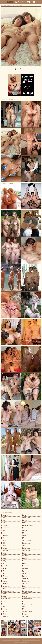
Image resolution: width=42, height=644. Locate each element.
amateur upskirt (27, 611)
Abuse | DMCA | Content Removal (11, 640)
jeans (24, 530)
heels (24, 520)
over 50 (25, 563)
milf (24, 546)
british (4, 556)
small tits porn (27, 599)
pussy (24, 576)
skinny (25, 596)
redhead (25, 579)
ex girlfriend (5, 599)
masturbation (27, 543)
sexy (24, 589)
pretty (24, 573)
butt (3, 563)
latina (24, 533)
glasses (4, 614)
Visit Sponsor (20, 69)
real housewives (27, 525)
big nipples (26, 551)
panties (25, 568)
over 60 (25, 566)
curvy (3, 589)
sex (24, 586)
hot (24, 523)
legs (24, 535)
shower (25, 594)
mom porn (26, 548)
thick (24, 606)
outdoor (25, 556)
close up (4, 576)
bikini (3, 543)
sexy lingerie (26, 541)
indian (24, 528)
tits (23, 609)
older (24, 553)
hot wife (25, 617)
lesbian (25, 538)
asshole (4, 525)
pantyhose (26, 571)
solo (24, 601)
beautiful (4, 535)
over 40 (25, 561)
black (3, 546)
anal (3, 518)
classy (4, 571)
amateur (4, 515)
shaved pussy (27, 591)
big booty (5, 538)
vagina (25, 614)
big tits (4, 541)
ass (3, 523)
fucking (4, 609)
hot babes (5, 528)
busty (3, 561)
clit (3, 573)
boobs (4, 553)
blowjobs (4, 551)
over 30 (25, 558)
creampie (5, 584)
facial (3, 601)
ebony (4, 594)
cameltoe (5, 566)
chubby (4, 568)
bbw (3, 530)
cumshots (5, 586)
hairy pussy (26, 518)
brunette (4, 558)
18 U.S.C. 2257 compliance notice (31, 640)
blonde (4, 548)
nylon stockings (27, 604)
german (4, 611)
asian (3, 520)
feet (3, 606)
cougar (4, 579)
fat (3, 604)
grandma (5, 617)
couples (4, 581)
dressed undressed (8, 591)
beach (4, 533)
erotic (3, 596)
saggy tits (25, 581)
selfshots (25, 584)
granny (25, 515)
